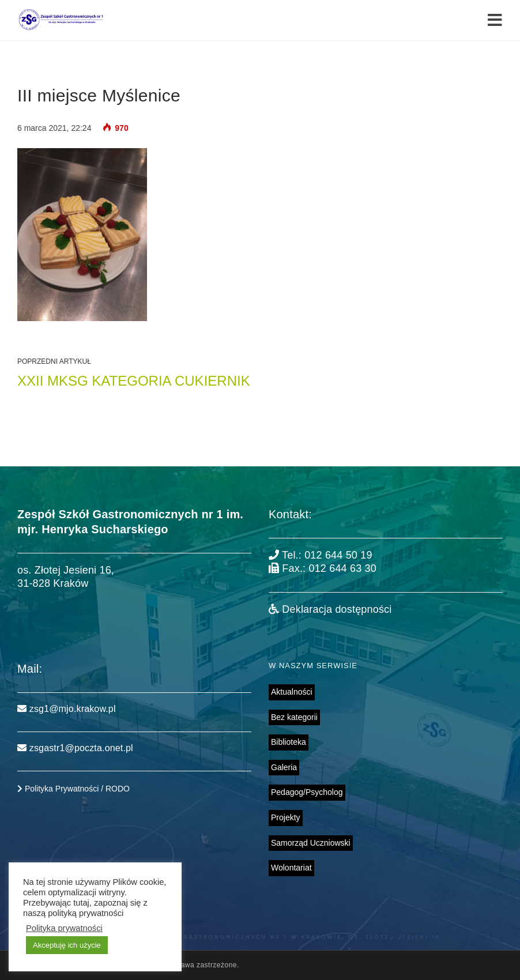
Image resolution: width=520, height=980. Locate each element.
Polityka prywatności (64, 928)
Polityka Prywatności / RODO (74, 789)
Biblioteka (289, 742)
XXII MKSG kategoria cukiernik (134, 381)
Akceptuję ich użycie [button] (67, 945)
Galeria (284, 767)
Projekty (286, 817)
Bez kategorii (294, 717)
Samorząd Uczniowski (311, 843)
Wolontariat (291, 868)
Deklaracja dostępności (330, 609)
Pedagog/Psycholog (307, 792)
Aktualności (292, 692)
